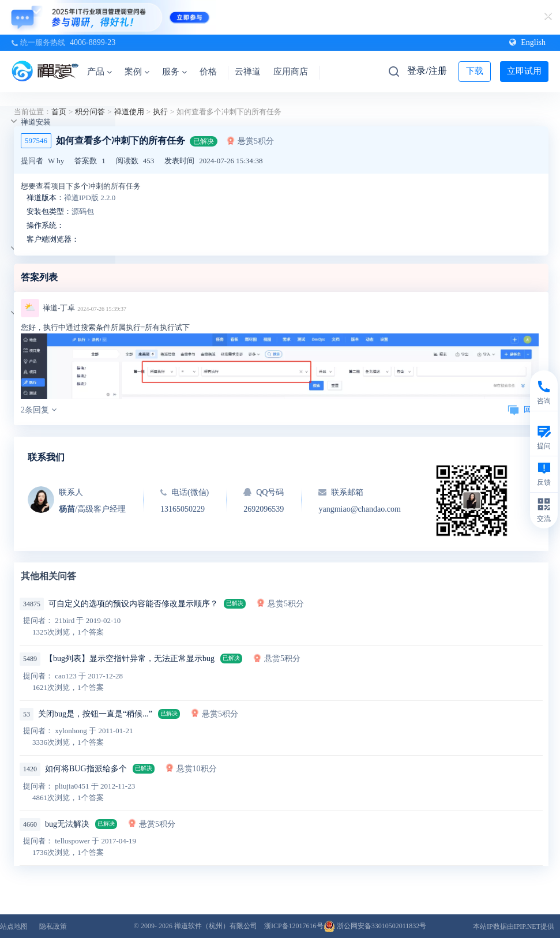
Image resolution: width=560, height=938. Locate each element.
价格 (208, 72)
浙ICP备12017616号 (294, 926)
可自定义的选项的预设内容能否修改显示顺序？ (133, 604)
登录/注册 (427, 71)
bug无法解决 (67, 824)
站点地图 (14, 926)
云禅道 (248, 72)
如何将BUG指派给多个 (86, 769)
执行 (160, 112)
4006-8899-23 (93, 42)
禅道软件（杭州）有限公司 (216, 926)
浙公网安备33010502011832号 (375, 926)
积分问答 (90, 112)
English (527, 42)
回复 (523, 409)
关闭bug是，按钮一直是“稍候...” (95, 714)
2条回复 (39, 410)
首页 (59, 112)
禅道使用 (129, 112)
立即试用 (524, 71)
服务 (174, 72)
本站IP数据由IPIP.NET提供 (514, 926)
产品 (99, 72)
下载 (475, 71)
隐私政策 (53, 926)
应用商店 (291, 72)
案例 (137, 72)
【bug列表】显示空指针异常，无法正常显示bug (130, 659)
